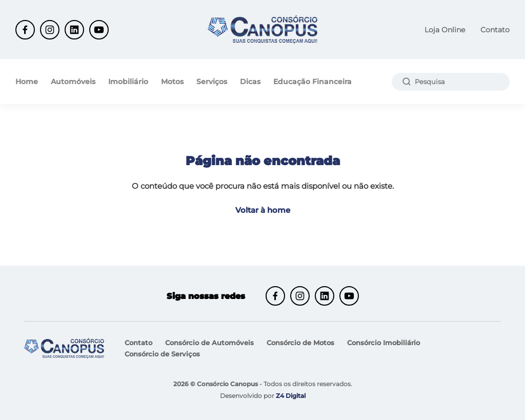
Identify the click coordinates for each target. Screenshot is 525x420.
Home (27, 82)
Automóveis (73, 82)
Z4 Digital (291, 396)
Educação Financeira (312, 82)
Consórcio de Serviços (162, 354)
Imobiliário (128, 82)
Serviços (212, 82)
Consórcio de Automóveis (209, 343)
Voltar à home (263, 210)
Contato (495, 30)
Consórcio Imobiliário (383, 343)
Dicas (250, 82)
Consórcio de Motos (300, 343)
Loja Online (445, 30)
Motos (172, 82)
